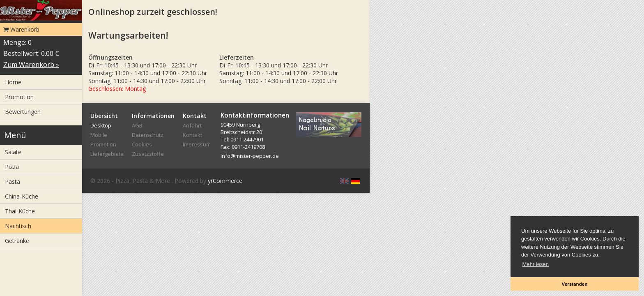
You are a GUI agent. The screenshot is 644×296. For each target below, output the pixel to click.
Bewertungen (23, 112)
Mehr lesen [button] (536, 264)
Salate (13, 152)
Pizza (12, 167)
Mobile (99, 135)
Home (13, 82)
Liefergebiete (107, 154)
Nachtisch (18, 226)
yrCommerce (225, 181)
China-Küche (22, 196)
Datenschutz (148, 135)
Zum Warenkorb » (31, 65)
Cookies (142, 144)
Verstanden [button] (574, 284)
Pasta (13, 182)
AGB (137, 125)
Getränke (17, 241)
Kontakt (192, 135)
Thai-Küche (20, 211)
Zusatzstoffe (148, 154)
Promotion (19, 97)
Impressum (197, 144)
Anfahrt (192, 125)
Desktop (101, 125)
